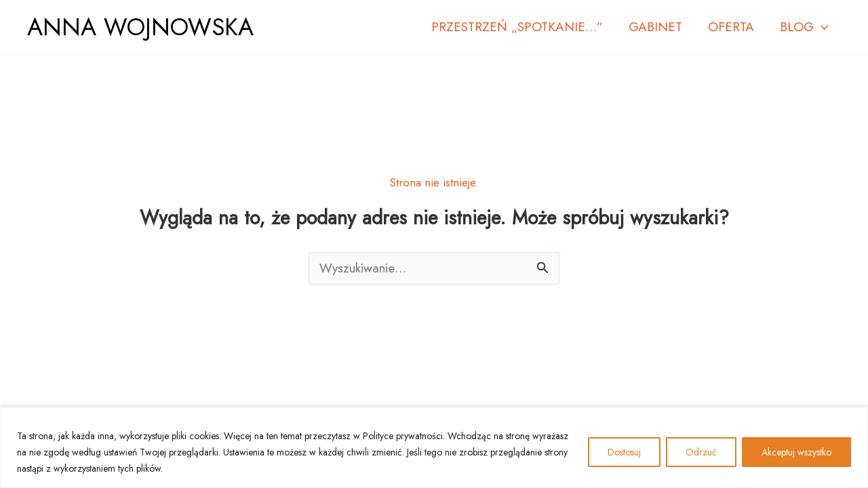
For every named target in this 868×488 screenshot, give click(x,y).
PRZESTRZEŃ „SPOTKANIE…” (517, 27)
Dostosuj (624, 452)
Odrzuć (701, 452)
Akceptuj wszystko (796, 452)
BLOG (804, 27)
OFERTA (731, 27)
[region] (434, 448)
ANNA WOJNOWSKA (140, 27)
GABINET (655, 27)
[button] (821, 27)
